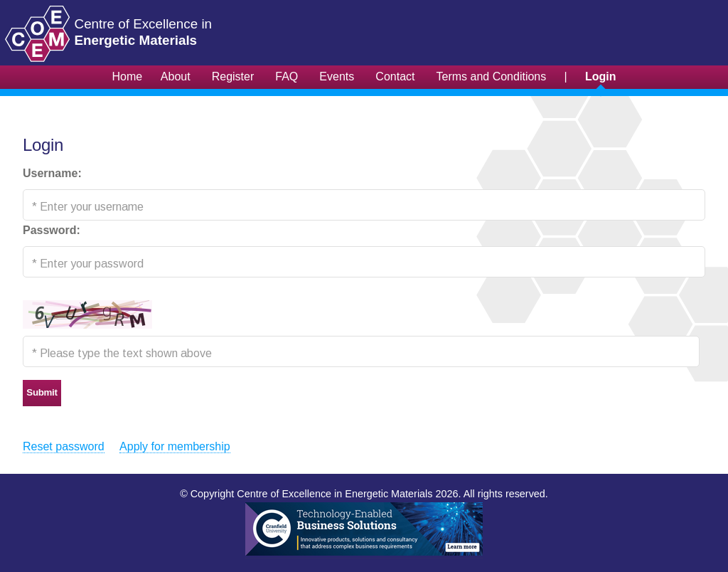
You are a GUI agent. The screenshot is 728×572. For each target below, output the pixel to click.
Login (601, 76)
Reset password (64, 446)
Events (337, 76)
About (176, 76)
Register (233, 76)
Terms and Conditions (492, 76)
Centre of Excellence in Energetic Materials (334, 494)
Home (128, 76)
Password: (52, 230)
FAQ (287, 76)
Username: (52, 173)
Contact (395, 76)
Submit (42, 392)
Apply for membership (175, 446)
